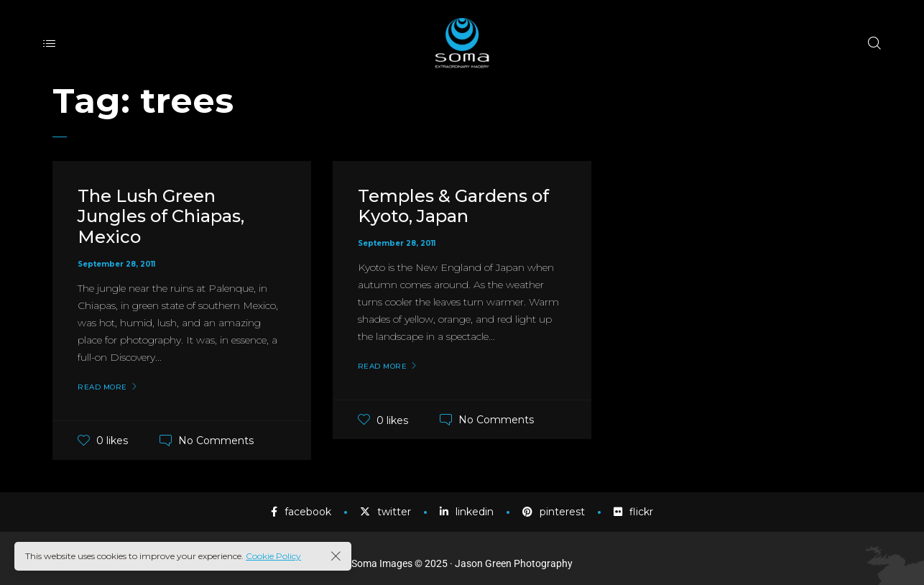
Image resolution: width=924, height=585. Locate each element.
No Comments (216, 441)
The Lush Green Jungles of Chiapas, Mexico (161, 217)
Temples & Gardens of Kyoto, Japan (453, 206)
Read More (102, 387)
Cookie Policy (273, 556)
